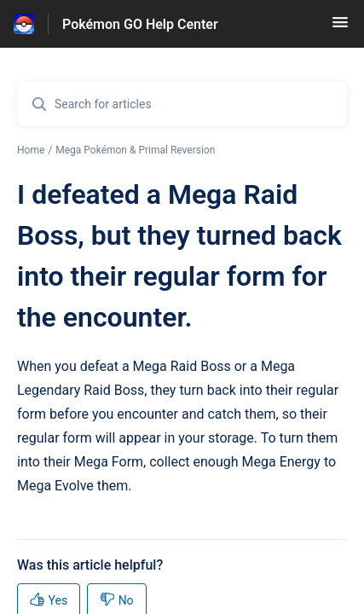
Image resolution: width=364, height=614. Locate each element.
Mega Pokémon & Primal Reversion (135, 150)
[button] (340, 28)
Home (31, 150)
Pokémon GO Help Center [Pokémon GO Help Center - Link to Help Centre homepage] (140, 24)
